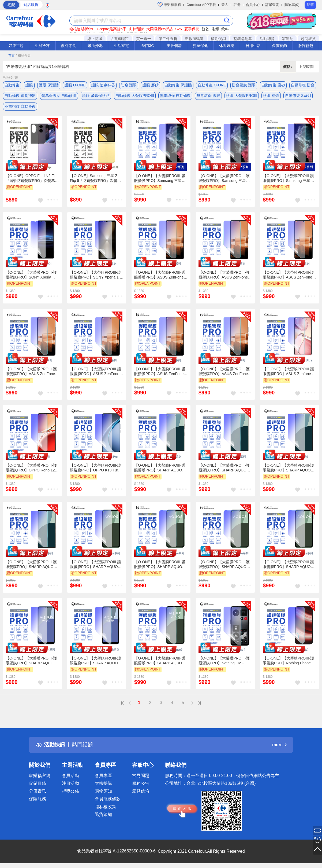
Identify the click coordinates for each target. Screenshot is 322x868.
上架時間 (306, 67)
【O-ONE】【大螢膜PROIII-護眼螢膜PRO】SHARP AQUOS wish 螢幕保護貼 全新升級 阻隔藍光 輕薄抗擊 (32, 661)
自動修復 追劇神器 (20, 96)
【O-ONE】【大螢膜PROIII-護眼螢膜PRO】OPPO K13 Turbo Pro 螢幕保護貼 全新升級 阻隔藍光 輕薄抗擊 (96, 468)
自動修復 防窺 (303, 85)
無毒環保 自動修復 (175, 96)
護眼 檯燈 (271, 96)
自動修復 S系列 (298, 96)
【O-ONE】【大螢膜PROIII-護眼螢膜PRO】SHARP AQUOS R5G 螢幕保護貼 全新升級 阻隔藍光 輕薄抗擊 (160, 468)
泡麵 (215, 29)
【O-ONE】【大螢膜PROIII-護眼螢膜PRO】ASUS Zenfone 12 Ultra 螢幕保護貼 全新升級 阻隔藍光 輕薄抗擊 (289, 372)
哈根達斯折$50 (82, 29)
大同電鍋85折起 (160, 29)
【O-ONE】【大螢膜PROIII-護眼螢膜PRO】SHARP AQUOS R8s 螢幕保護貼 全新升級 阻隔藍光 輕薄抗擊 (31, 565)
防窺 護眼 (129, 85)
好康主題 (16, 46)
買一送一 (144, 39)
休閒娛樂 (227, 46)
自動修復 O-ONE (212, 85)
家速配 (288, 39)
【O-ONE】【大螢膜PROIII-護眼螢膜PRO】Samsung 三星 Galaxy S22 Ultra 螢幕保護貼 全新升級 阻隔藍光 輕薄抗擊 (161, 179)
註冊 (237, 5)
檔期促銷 (218, 39)
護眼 (29, 85)
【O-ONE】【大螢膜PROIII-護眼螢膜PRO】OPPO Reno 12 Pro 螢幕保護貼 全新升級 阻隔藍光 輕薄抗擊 (31, 468)
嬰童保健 (200, 46)
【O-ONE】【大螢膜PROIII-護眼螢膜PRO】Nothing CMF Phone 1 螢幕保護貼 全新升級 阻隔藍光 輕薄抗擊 (224, 661)
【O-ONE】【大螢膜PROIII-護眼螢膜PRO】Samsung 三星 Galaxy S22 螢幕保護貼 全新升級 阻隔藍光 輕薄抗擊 (224, 179)
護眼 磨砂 (151, 85)
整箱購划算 (243, 39)
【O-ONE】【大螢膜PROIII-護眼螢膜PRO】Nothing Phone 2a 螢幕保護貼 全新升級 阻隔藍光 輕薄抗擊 (289, 661)
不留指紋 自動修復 (20, 107)
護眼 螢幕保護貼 (96, 96)
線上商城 (95, 39)
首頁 (12, 56)
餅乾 (205, 29)
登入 (225, 5)
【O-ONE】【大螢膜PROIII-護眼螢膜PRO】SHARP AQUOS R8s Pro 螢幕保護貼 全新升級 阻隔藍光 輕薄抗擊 (224, 468)
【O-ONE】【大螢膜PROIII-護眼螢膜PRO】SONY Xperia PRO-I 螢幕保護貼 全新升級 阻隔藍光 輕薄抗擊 (31, 276)
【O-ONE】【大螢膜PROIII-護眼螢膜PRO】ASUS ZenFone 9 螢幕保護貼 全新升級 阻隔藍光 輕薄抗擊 (32, 372)
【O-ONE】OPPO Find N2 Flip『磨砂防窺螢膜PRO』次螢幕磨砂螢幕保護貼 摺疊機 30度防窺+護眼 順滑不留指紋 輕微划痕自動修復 (32, 179)
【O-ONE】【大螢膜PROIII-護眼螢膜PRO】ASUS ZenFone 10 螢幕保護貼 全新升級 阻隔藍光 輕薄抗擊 (96, 372)
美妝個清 (174, 46)
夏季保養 (192, 29)
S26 (179, 29)
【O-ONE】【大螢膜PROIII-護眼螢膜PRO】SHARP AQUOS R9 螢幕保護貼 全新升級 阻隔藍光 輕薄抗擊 (289, 468)
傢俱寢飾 (279, 46)
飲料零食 (69, 46)
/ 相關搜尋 (23, 56)
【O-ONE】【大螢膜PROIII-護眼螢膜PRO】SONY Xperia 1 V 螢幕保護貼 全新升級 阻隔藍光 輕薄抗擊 (96, 276)
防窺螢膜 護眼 (244, 85)
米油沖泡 (95, 46)
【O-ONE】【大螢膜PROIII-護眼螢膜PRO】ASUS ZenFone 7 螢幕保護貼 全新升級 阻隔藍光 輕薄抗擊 (160, 276)
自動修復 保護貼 (178, 85)
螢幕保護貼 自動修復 (59, 96)
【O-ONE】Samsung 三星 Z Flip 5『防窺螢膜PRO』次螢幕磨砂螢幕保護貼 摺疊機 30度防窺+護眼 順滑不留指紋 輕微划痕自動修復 (96, 179)
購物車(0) (292, 5)
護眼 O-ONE (75, 85)
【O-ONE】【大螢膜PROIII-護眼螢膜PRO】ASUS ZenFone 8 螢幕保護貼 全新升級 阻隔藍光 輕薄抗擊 (160, 372)
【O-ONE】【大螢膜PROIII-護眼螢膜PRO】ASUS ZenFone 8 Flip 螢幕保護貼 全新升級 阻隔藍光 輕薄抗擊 (289, 276)
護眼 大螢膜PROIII (242, 96)
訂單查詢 (272, 5)
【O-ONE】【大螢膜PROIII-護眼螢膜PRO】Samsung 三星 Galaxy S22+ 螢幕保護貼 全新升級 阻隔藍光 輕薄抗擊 (288, 179)
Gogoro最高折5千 (111, 29)
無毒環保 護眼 (208, 96)
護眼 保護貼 (49, 85)
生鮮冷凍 (42, 46)
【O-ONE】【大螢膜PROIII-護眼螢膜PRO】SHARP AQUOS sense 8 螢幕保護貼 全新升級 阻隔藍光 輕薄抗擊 (160, 565)
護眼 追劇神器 (103, 85)
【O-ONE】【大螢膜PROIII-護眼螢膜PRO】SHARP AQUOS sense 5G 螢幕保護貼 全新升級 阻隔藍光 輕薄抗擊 (96, 565)
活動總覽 (267, 39)
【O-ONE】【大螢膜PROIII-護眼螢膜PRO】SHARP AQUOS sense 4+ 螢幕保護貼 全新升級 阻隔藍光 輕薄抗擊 (224, 565)
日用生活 (253, 46)
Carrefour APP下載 (201, 5)
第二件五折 (168, 39)
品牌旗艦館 (119, 39)
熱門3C (148, 46)
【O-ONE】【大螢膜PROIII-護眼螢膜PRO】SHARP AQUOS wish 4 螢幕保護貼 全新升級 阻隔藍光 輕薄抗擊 (96, 661)
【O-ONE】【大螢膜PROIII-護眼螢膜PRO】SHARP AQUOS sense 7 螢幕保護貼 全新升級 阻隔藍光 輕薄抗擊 (288, 565)
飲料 (225, 29)
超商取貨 (308, 39)
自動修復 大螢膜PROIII (135, 96)
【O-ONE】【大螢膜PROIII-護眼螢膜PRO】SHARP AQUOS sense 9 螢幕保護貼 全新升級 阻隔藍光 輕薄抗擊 (160, 661)
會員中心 (253, 5)
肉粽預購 (136, 29)
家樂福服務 (169, 5)
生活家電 (121, 46)
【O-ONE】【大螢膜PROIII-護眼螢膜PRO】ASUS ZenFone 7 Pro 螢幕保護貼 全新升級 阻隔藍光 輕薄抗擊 (225, 276)
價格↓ (288, 67)
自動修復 (12, 85)
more (279, 745)
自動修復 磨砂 (273, 85)
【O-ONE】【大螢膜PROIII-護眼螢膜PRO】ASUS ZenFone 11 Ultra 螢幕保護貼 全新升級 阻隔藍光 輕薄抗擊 (224, 372)
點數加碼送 (194, 39)
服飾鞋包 (306, 46)
